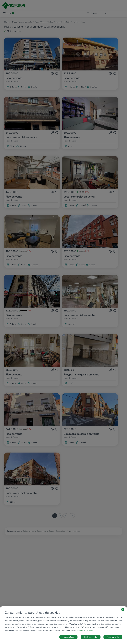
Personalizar (68, 637)
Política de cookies (85, 631)
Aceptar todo (113, 637)
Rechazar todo (91, 637)
